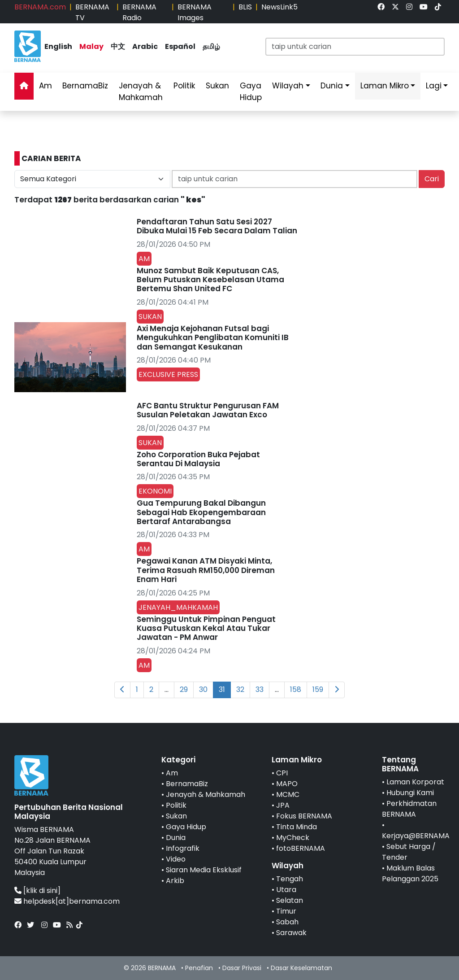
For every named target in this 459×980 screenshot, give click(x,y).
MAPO (287, 784)
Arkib (175, 881)
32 (240, 689)
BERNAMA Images (195, 12)
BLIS (245, 7)
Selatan (290, 900)
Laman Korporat (415, 782)
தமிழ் (211, 46)
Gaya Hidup (251, 92)
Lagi (434, 86)
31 (222, 689)
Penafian (199, 968)
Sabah (287, 922)
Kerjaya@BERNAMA (416, 836)
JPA (283, 805)
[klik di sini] (42, 890)
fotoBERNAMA (301, 848)
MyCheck (293, 838)
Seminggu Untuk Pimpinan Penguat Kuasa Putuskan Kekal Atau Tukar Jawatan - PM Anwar (206, 628)
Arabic (145, 46)
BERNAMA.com (40, 7)
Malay (91, 46)
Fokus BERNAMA (304, 816)
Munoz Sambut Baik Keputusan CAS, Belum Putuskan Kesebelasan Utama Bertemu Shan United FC (210, 280)
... (167, 689)
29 (184, 689)
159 (318, 689)
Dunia (332, 86)
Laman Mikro (385, 86)
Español (180, 46)
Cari (432, 179)
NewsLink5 (279, 7)
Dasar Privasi (242, 968)
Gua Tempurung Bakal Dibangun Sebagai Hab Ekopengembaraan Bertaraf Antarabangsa (201, 512)
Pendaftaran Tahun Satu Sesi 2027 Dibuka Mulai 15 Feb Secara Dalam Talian (217, 226)
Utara (286, 890)
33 (260, 689)
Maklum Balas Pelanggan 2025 (410, 873)
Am (45, 86)
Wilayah (288, 86)
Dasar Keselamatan (301, 968)
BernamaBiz (85, 86)
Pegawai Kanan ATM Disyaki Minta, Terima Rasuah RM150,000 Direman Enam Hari (206, 570)
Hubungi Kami (410, 793)
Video (176, 859)
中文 (118, 46)
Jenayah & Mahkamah (141, 92)
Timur (286, 911)
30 (203, 689)
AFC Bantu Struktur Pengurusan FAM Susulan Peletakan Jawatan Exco (208, 410)
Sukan (217, 86)
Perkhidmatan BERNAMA (409, 809)
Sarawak (291, 933)
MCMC (288, 794)
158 (296, 689)
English (58, 46)
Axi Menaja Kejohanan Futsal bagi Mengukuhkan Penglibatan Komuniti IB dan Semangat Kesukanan (213, 338)
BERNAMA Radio (139, 12)
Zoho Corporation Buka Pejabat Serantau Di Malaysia (198, 459)
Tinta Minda (297, 827)
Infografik (183, 848)
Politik (184, 86)
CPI (282, 773)
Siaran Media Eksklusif (204, 870)
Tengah (290, 879)
